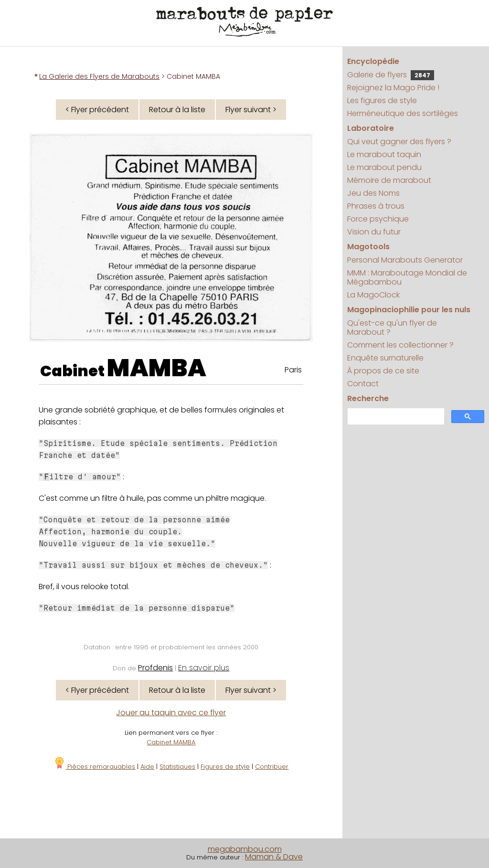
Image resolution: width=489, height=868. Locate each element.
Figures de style (225, 767)
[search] (395, 417)
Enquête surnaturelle (385, 358)
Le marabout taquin (384, 154)
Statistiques (177, 767)
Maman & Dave (274, 857)
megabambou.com (245, 849)
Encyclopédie (373, 61)
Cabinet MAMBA (171, 742)
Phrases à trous (376, 206)
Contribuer (272, 767)
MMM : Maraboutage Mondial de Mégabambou (407, 277)
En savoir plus (204, 668)
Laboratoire (371, 128)
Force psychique (378, 219)
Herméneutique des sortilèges (403, 113)
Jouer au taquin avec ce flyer (171, 713)
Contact (363, 384)
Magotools (368, 247)
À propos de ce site (383, 371)
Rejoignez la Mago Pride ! (393, 88)
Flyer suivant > (251, 110)
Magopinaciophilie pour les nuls (409, 310)
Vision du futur (374, 232)
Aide (147, 767)
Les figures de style (382, 101)
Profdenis (155, 668)
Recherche (368, 398)
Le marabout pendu (384, 167)
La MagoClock (373, 295)
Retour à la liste (177, 110)
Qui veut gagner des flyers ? (399, 142)
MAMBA (157, 368)
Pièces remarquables (94, 767)
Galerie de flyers (391, 75)
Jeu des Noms (373, 193)
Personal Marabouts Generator (405, 260)
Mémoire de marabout (389, 180)
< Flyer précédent (97, 110)
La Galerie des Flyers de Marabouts (99, 76)
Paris (293, 370)
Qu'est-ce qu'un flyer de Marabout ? (392, 328)
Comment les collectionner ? (400, 345)
